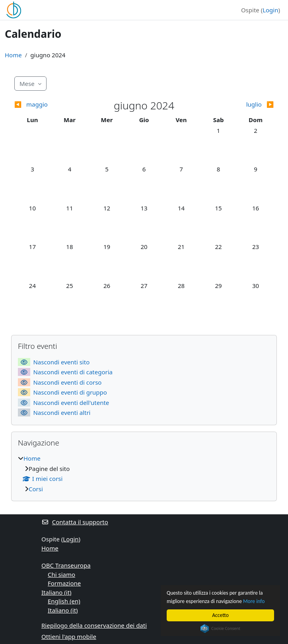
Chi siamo (61, 574)
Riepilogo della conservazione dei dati (94, 625)
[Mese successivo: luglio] (242, 104)
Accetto (220, 615)
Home (13, 55)
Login (270, 10)
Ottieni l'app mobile (69, 636)
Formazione (64, 583)
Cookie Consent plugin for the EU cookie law (220, 628)
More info (254, 601)
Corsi (36, 489)
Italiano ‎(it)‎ (56, 592)
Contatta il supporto (75, 522)
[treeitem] (144, 474)
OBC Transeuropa (66, 565)
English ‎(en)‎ (64, 601)
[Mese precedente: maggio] (47, 104)
